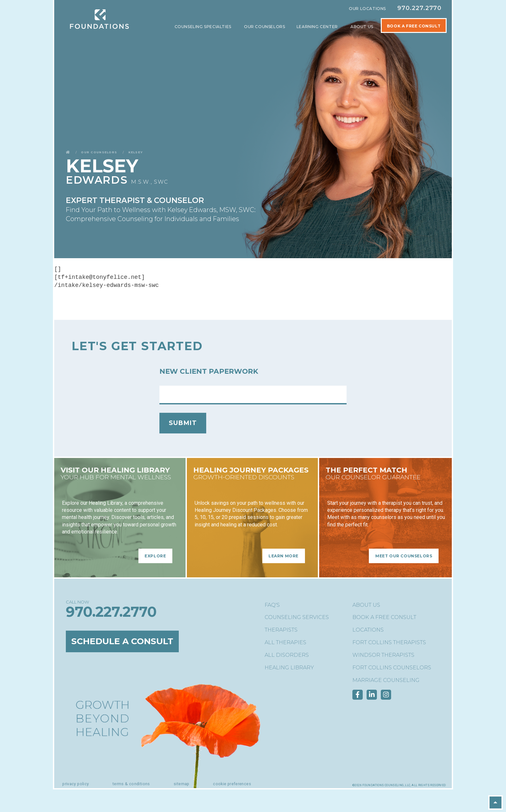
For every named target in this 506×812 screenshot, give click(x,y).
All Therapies (285, 642)
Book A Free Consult (414, 26)
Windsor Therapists (383, 655)
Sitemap (182, 784)
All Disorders (287, 655)
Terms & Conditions (131, 784)
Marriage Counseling (386, 680)
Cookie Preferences (232, 784)
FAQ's (272, 605)
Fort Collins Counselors (392, 668)
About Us (362, 27)
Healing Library (289, 668)
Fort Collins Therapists (389, 642)
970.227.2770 (419, 8)
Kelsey (136, 152)
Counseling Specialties (204, 27)
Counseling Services (297, 617)
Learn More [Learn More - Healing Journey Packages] (283, 556)
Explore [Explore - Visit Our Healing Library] (155, 556)
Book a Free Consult (384, 617)
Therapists (281, 630)
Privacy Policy (76, 784)
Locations (368, 630)
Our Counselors (264, 27)
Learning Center (318, 27)
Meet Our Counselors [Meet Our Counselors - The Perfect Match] (404, 556)
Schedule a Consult (124, 642)
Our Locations (367, 9)
